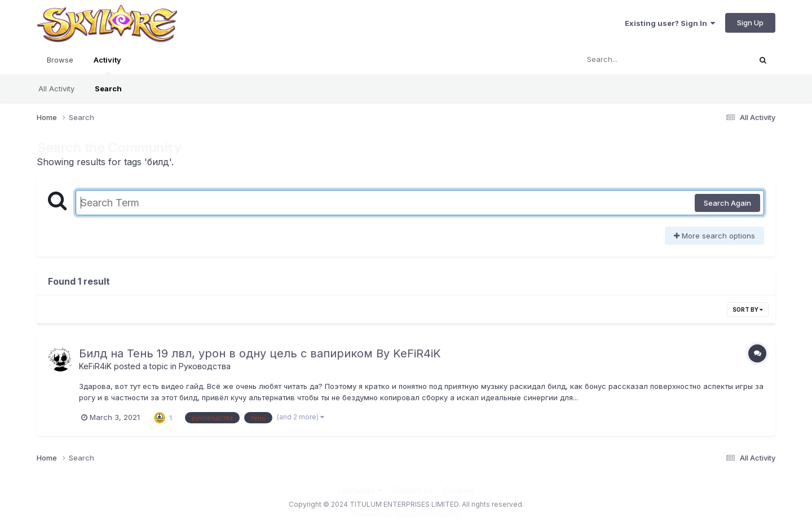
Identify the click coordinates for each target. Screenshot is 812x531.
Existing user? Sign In (670, 23)
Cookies (459, 490)
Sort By (748, 309)
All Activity (56, 88)
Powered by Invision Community (406, 514)
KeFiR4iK (95, 366)
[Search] (634, 60)
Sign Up (750, 23)
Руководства (205, 366)
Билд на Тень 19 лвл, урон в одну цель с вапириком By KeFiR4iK (260, 353)
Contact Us (413, 490)
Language (360, 490)
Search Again (727, 203)
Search (108, 88)
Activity (107, 65)
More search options (714, 236)
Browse (60, 60)
